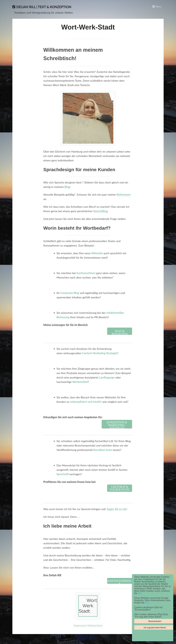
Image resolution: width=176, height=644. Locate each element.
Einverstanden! (155, 621)
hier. (140, 593)
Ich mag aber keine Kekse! (155, 627)
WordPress (113, 639)
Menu (159, 7)
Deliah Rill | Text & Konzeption (44, 7)
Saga (125, 639)
